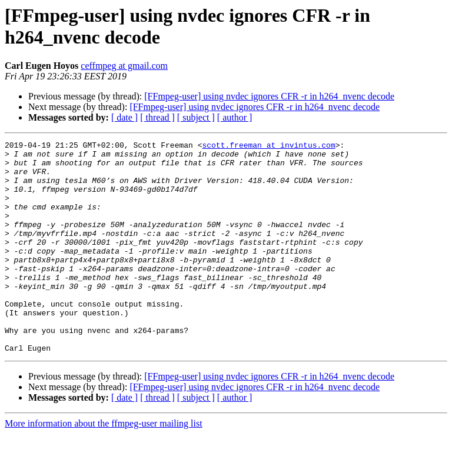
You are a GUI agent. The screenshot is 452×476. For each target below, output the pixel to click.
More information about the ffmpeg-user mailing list (104, 466)
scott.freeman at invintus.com (268, 147)
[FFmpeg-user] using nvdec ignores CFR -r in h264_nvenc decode (269, 96)
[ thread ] (157, 117)
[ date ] (124, 117)
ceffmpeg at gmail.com (124, 66)
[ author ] (235, 117)
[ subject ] (196, 117)
